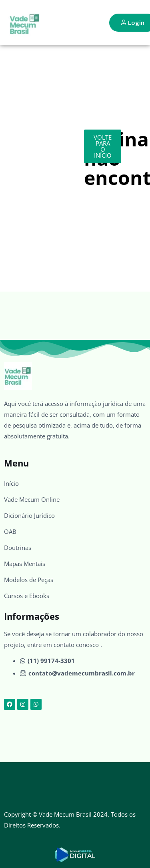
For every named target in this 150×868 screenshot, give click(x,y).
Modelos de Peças (29, 580)
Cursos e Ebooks (27, 596)
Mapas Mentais (25, 564)
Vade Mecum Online (32, 499)
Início (11, 483)
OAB (10, 531)
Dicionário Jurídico (29, 515)
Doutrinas (18, 548)
